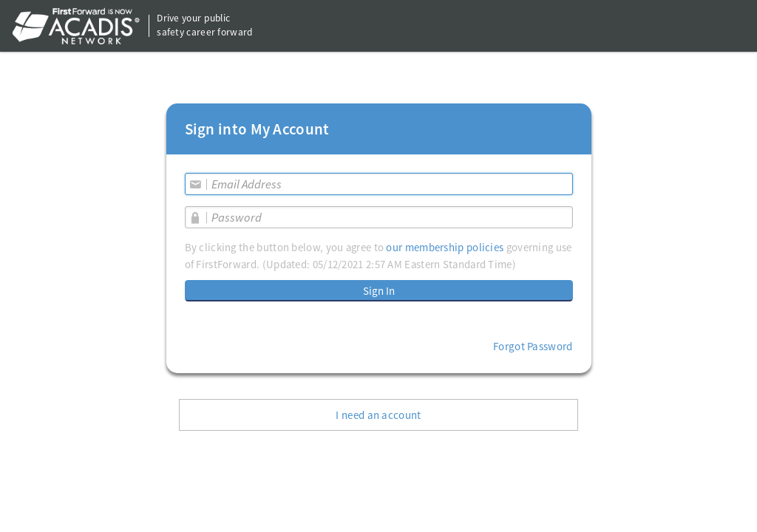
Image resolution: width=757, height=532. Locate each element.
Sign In (379, 291)
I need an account (378, 415)
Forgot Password (533, 346)
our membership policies (445, 247)
